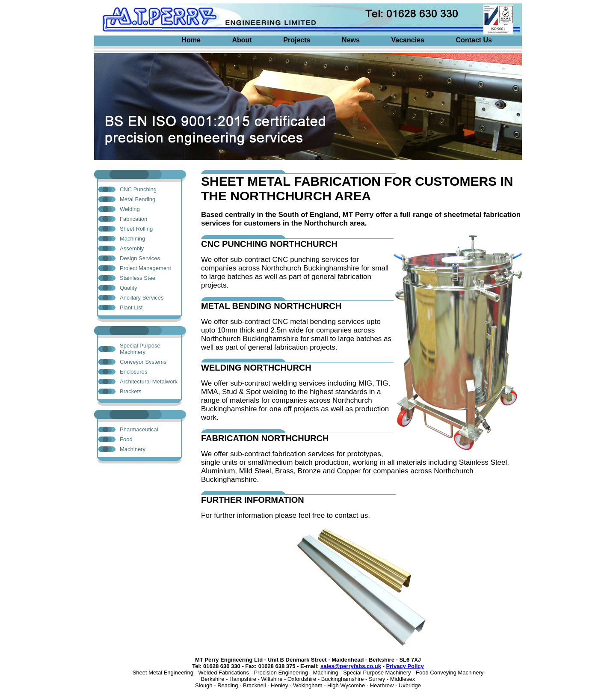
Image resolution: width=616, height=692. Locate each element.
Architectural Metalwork (149, 382)
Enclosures (133, 372)
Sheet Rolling (136, 229)
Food (126, 439)
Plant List (131, 307)
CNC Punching (138, 189)
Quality (128, 288)
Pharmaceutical (139, 429)
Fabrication (133, 219)
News (351, 40)
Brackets (131, 391)
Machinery (133, 449)
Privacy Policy (405, 666)
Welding (130, 209)
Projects (297, 40)
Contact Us (474, 40)
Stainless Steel (138, 278)
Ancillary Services (142, 298)
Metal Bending (138, 199)
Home (191, 40)
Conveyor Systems (143, 362)
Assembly (132, 248)
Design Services (140, 258)
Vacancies (408, 40)
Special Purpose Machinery (140, 349)
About (242, 40)
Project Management (145, 268)
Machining (132, 239)
